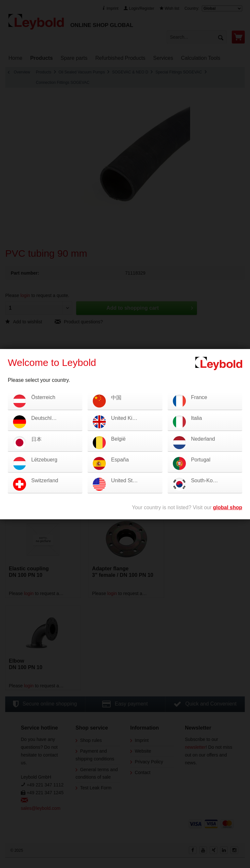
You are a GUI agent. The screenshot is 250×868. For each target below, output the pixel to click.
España (120, 460)
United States (127, 480)
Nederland (203, 439)
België (118, 439)
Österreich (43, 397)
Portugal (201, 460)
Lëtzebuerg (44, 460)
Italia (197, 418)
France (199, 397)
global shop (228, 507)
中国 (116, 398)
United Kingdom (130, 418)
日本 (36, 439)
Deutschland (46, 418)
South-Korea (206, 480)
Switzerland (45, 480)
